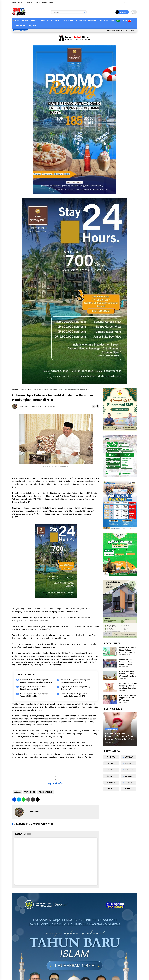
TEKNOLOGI (44, 20)
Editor (44, 3)
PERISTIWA (56, 20)
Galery (109, 776)
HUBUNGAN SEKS (113, 782)
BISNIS (34, 20)
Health (115, 21)
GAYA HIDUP (68, 20)
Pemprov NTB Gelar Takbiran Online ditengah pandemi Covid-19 (33, 688)
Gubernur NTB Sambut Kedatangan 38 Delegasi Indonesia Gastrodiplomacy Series (36, 681)
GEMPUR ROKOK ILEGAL (130, 770)
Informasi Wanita (112, 729)
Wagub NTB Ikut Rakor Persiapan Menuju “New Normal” (76, 688)
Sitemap (52, 3)
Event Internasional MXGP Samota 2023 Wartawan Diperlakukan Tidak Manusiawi (128, 674)
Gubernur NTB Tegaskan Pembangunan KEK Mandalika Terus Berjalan (75, 681)
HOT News (128, 776)
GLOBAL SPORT (20, 26)
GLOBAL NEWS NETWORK (86, 20)
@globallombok (56, 783)
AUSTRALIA (129, 757)
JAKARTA (128, 782)
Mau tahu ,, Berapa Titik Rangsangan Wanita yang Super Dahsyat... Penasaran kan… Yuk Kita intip (128, 686)
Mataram (17, 792)
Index (38, 3)
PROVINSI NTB (29, 792)
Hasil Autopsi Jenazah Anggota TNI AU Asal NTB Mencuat (128, 698)
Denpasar (128, 763)
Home (16, 20)
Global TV (104, 20)
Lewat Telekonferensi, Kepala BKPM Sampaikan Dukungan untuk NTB (74, 695)
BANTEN (110, 763)
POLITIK (25, 20)
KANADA (110, 789)
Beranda (15, 390)
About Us (21, 3)
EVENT (109, 770)
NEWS (14, 3)
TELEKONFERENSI (26, 390)
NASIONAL (33, 26)
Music (127, 21)
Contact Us (30, 3)
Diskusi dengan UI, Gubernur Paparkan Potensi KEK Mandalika (34, 695)
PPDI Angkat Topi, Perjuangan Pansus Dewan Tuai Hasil (126, 662)
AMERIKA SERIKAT (113, 757)
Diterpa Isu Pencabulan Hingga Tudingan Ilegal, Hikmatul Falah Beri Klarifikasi (128, 650)
